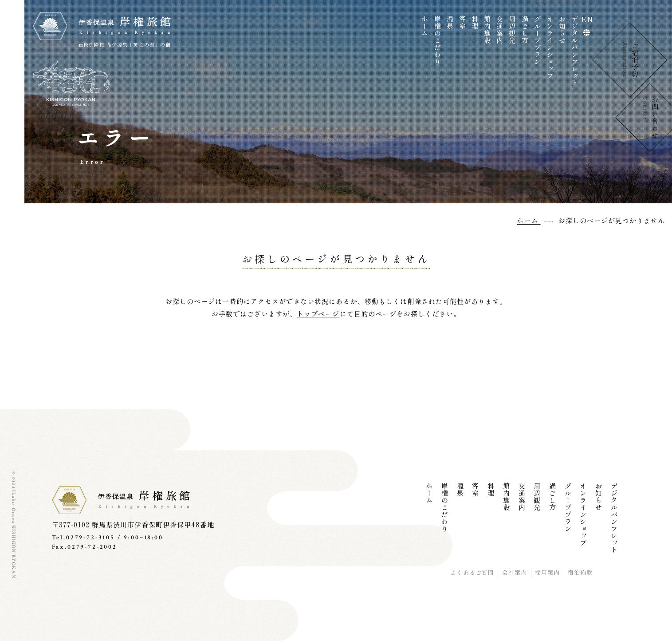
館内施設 (488, 30)
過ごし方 (525, 30)
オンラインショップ (550, 47)
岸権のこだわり (438, 40)
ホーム (425, 26)
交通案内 (500, 30)
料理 (475, 23)
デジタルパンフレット (575, 51)
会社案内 (515, 572)
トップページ (318, 314)
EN (587, 19)
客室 (462, 23)
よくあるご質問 (472, 572)
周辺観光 (513, 30)
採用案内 (547, 572)
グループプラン (537, 40)
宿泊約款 (580, 572)
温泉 (450, 23)
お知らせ (562, 30)
